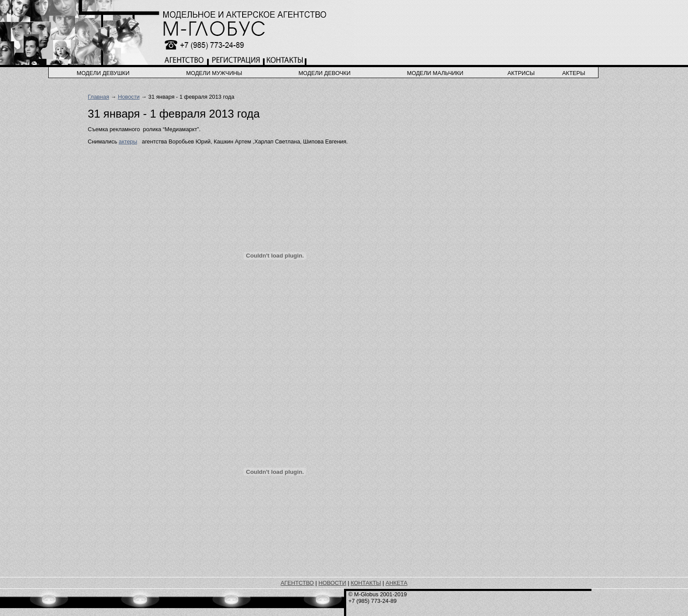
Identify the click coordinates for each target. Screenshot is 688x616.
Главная (99, 97)
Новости (129, 97)
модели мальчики (435, 73)
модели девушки (103, 73)
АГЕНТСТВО (297, 583)
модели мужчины (214, 73)
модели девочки (324, 73)
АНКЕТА (397, 583)
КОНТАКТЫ (366, 583)
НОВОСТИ (332, 583)
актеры (573, 73)
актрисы (521, 73)
